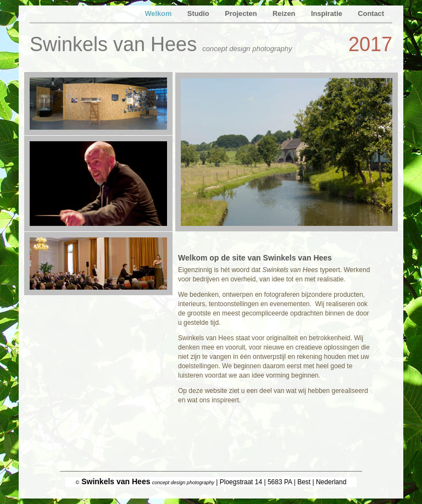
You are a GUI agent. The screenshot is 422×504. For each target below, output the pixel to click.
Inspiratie (327, 13)
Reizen (285, 13)
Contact (371, 13)
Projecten (242, 13)
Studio (199, 13)
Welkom (159, 13)
